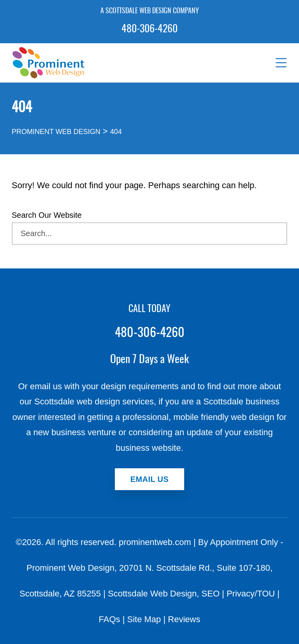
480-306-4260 (149, 29)
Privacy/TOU (251, 594)
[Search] (149, 234)
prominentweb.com (155, 542)
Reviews (184, 619)
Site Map (144, 619)
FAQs (110, 619)
